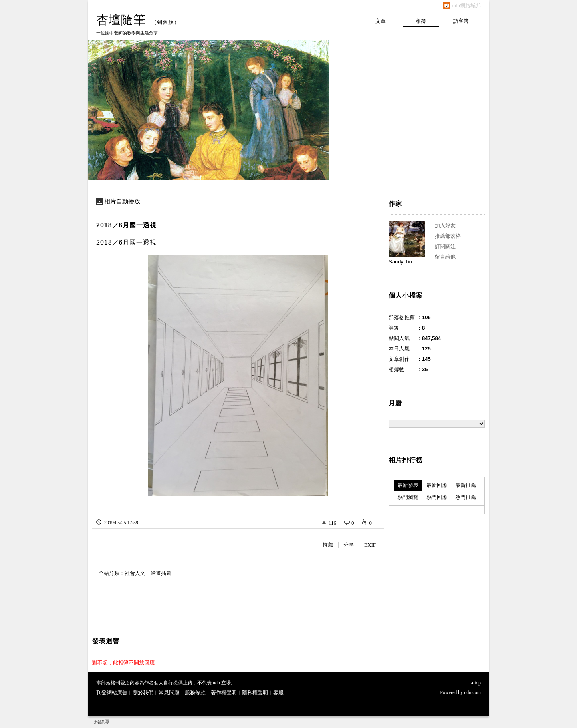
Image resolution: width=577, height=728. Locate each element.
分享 (349, 545)
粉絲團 (102, 722)
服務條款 (195, 693)
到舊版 (165, 22)
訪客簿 (461, 21)
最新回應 (437, 485)
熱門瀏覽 (408, 497)
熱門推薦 (466, 497)
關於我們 (143, 693)
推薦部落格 (448, 236)
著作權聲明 (224, 693)
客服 (278, 693)
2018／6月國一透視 (127, 225)
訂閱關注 (445, 246)
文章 (381, 21)
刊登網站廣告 (112, 693)
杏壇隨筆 (121, 20)
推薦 (328, 545)
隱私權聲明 (255, 693)
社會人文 (135, 573)
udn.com (472, 692)
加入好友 (445, 226)
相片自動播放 (122, 201)
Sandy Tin (400, 262)
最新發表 (408, 485)
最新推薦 (466, 485)
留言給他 (445, 257)
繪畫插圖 (161, 573)
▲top (475, 683)
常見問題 (169, 693)
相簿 (421, 21)
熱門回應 (437, 497)
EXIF (370, 545)
